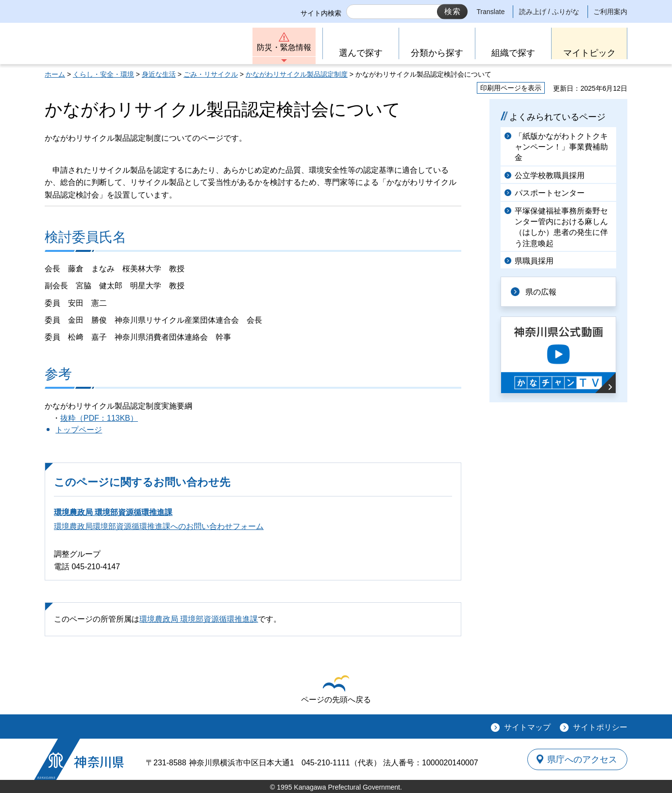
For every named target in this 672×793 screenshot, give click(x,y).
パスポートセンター (550, 193)
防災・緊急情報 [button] (284, 47)
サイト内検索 (321, 13)
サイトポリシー (600, 727)
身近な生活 (159, 74)
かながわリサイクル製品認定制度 (297, 74)
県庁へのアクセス (583, 759)
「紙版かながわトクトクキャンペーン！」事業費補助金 (561, 147)
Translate (491, 12)
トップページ (79, 430)
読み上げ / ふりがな (549, 12)
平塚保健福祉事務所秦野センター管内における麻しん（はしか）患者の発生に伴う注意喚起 (561, 227)
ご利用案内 (610, 12)
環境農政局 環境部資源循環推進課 (113, 512)
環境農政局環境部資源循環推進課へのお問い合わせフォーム (159, 526)
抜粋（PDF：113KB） (99, 418)
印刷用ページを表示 (511, 88)
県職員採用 (534, 261)
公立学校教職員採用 (550, 175)
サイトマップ (527, 727)
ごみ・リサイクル (211, 74)
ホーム (55, 74)
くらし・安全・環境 (103, 74)
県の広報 (541, 291)
